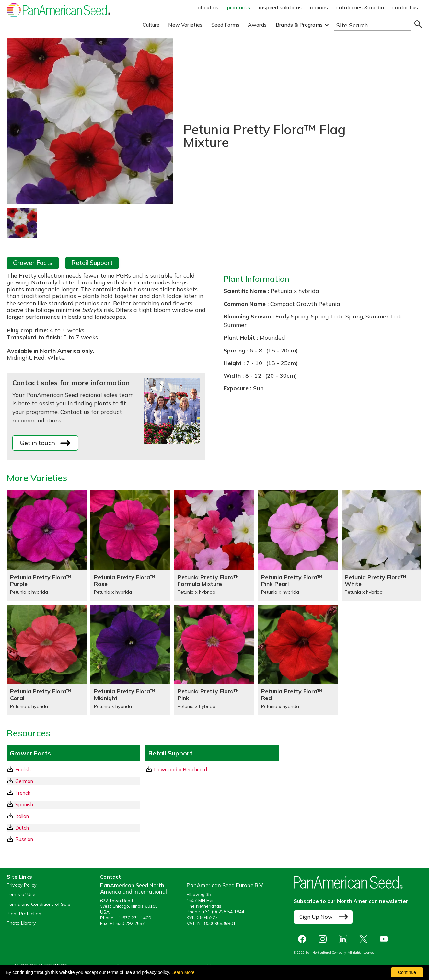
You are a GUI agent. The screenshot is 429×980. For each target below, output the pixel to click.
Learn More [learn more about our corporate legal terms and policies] (183, 972)
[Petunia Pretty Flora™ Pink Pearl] (297, 546)
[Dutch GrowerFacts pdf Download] (73, 828)
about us (208, 7)
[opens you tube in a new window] (385, 939)
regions (319, 7)
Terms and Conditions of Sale (39, 904)
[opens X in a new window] (365, 939)
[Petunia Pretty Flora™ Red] (297, 660)
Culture (151, 25)
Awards (257, 25)
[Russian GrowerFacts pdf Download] (73, 839)
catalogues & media (360, 7)
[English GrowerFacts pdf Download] (73, 770)
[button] (302, 25)
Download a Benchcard (177, 769)
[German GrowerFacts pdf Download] (73, 781)
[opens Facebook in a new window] (304, 939)
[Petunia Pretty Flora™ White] (381, 546)
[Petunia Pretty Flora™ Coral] (47, 660)
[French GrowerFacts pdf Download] (73, 793)
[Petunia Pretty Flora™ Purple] (47, 546)
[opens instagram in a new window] (324, 939)
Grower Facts (33, 263)
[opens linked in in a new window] (345, 939)
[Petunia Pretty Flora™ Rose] (130, 546)
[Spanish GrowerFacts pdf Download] (73, 805)
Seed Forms (226, 25)
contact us (405, 7)
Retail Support (92, 263)
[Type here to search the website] (373, 25)
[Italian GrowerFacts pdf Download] (73, 816)
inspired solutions (280, 7)
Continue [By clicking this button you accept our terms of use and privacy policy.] (407, 972)
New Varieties (186, 25)
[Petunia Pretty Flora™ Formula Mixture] (214, 546)
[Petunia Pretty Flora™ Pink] (214, 660)
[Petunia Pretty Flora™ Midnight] (130, 660)
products (238, 7)
